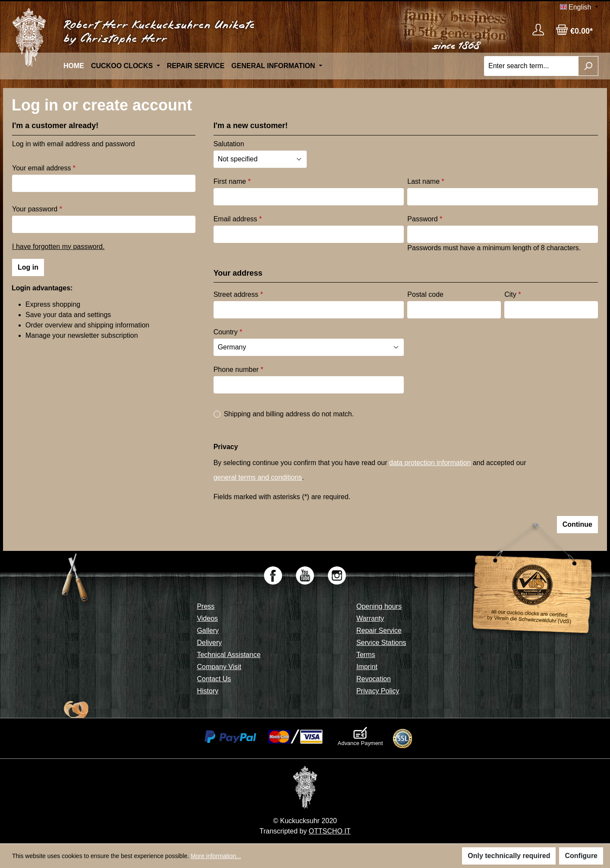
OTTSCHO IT (330, 831)
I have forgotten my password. (58, 247)
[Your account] (538, 30)
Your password (37, 209)
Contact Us (214, 679)
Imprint (367, 667)
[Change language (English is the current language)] (579, 7)
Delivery (209, 643)
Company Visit (219, 667)
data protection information (430, 463)
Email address (238, 219)
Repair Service (379, 631)
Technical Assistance (229, 655)
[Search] (588, 66)
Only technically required (509, 856)
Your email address (44, 168)
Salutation (229, 144)
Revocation (374, 679)
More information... (216, 856)
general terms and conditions (258, 477)
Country (228, 332)
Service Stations (381, 643)
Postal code (425, 294)
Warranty (370, 618)
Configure (581, 856)
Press (206, 606)
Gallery (208, 631)
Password (425, 219)
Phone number (239, 370)
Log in (28, 267)
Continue (577, 524)
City (513, 294)
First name (232, 181)
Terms (366, 655)
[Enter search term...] (531, 66)
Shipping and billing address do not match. (289, 414)
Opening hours (379, 606)
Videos (207, 618)
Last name (426, 181)
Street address (238, 294)
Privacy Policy (378, 691)
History (208, 691)
